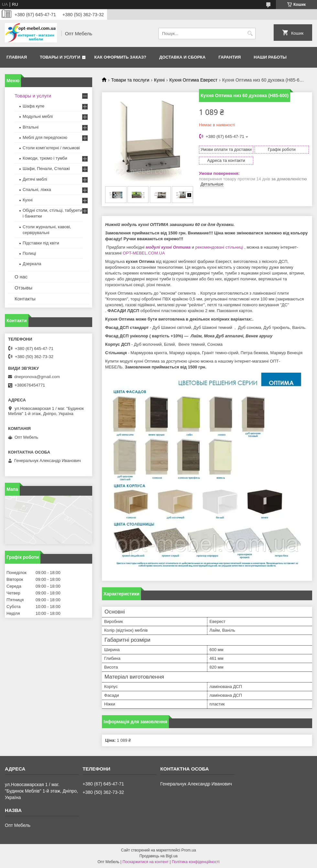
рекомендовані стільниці (219, 247)
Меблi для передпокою (45, 137)
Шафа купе (33, 106)
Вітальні (31, 127)
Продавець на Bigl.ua (158, 856)
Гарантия (230, 57)
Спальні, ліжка (37, 190)
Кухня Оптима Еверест (194, 80)
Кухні (159, 80)
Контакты (25, 299)
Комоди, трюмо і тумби (45, 158)
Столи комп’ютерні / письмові (51, 148)
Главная (17, 57)
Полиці (29, 253)
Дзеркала (32, 264)
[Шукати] (250, 34)
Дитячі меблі (35, 179)
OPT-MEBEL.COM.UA (144, 253)
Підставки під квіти (41, 243)
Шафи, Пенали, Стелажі (46, 169)
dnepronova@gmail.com (37, 377)
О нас (21, 277)
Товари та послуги (130, 80)
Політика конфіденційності (196, 862)
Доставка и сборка (182, 57)
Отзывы (23, 288)
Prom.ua (189, 850)
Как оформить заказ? (120, 57)
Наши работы (270, 57)
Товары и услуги (60, 57)
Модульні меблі (38, 116)
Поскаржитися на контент (146, 862)
